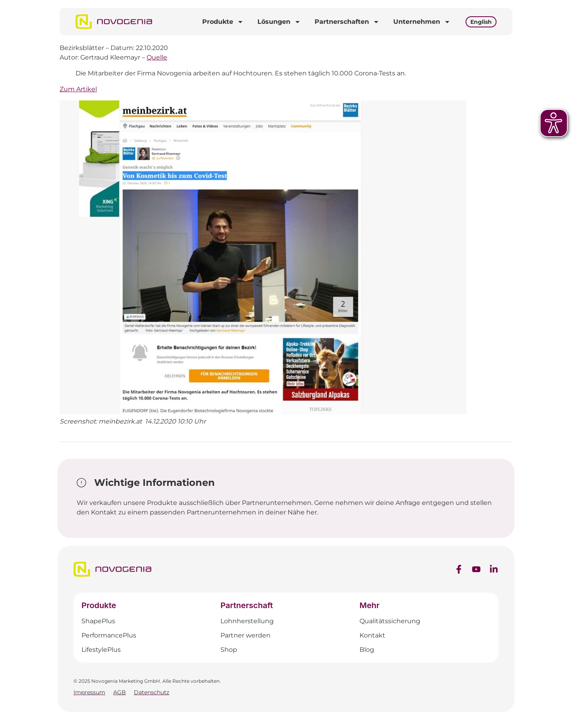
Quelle (157, 57)
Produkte (223, 22)
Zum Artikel (78, 89)
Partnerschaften (347, 22)
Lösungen (279, 22)
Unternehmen (422, 22)
